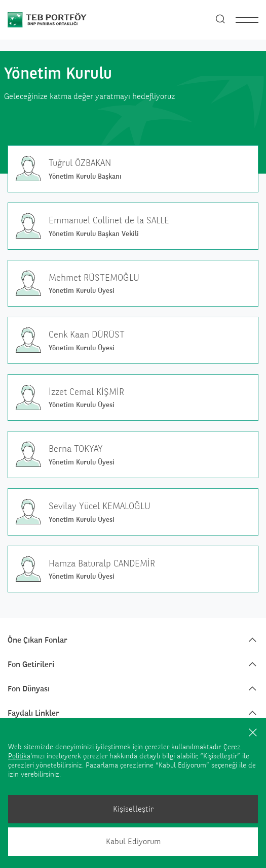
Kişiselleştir (133, 809)
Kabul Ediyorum (133, 841)
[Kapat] (253, 732)
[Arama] (220, 20)
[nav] (247, 20)
